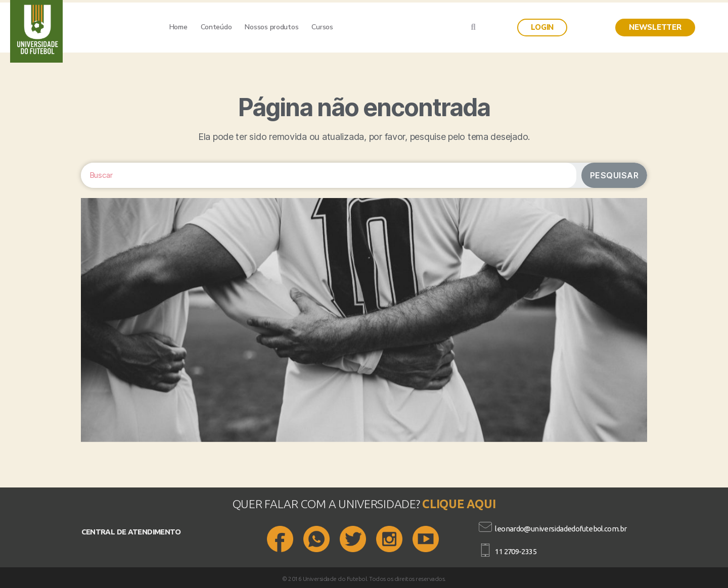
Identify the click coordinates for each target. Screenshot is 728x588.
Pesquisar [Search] (615, 175)
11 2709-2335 (516, 551)
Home (178, 27)
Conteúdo (216, 27)
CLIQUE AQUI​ (459, 504)
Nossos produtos (271, 27)
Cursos (322, 27)
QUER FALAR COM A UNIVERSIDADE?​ (328, 504)
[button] (542, 28)
